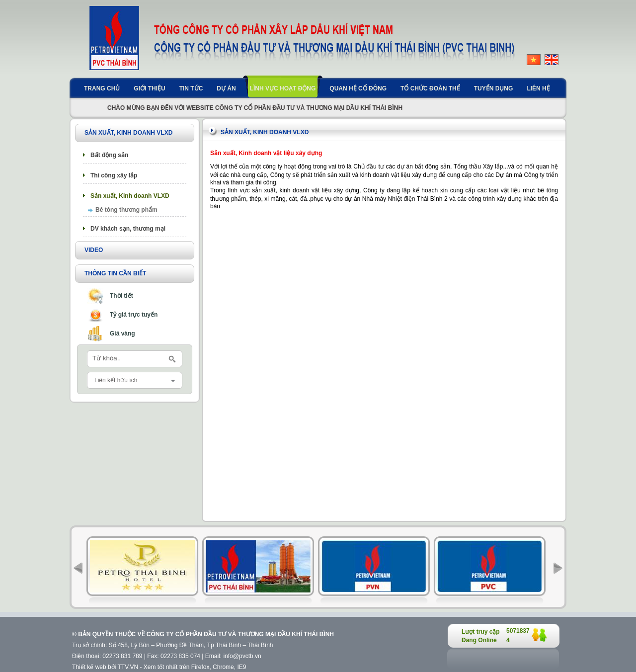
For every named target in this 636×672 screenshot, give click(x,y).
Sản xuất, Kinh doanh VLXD (130, 196)
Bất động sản (109, 155)
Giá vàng (122, 334)
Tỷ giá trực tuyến (134, 315)
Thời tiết (121, 296)
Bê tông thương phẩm (126, 210)
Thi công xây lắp (114, 175)
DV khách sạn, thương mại (128, 229)
